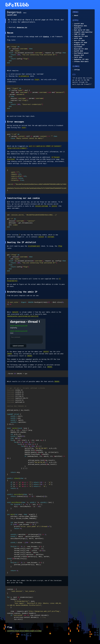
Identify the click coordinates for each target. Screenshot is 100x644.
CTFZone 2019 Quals (81, 61)
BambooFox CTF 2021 (81, 59)
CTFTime (77, 70)
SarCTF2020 (78, 47)
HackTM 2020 (79, 51)
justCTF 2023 (79, 24)
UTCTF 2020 (78, 38)
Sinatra (46, 37)
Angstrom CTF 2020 (81, 36)
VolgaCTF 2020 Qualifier (83, 32)
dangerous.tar (22, 27)
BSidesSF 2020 (79, 45)
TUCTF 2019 (78, 57)
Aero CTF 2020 (79, 40)
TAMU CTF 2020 (79, 34)
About (76, 15)
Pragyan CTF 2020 (81, 43)
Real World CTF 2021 (82, 30)
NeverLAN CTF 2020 (81, 49)
